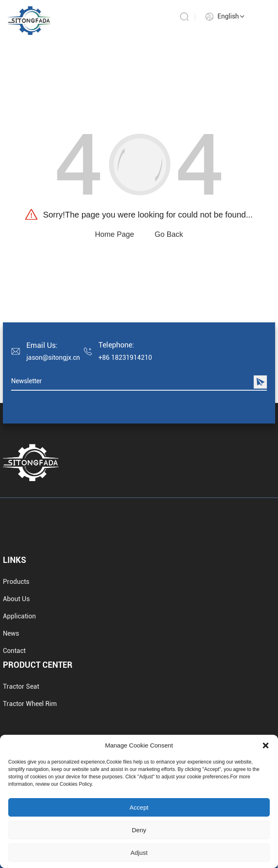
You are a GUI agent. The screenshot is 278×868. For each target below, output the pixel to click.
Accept (139, 807)
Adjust (139, 853)
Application (19, 673)
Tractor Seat (21, 716)
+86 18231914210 (125, 358)
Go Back (169, 234)
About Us (16, 656)
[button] (266, 745)
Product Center (38, 694)
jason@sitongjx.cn (53, 358)
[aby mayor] (29, 20)
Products (16, 639)
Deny (139, 830)
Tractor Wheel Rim (30, 733)
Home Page (114, 234)
